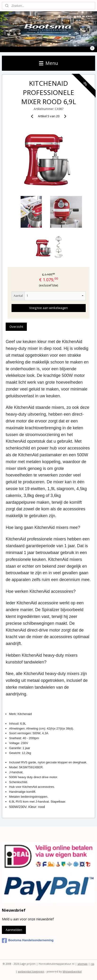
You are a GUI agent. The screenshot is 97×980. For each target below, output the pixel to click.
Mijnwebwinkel (72, 971)
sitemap (83, 964)
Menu (48, 63)
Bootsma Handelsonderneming (28, 941)
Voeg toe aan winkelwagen (48, 308)
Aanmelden (14, 930)
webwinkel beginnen (31, 971)
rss (92, 964)
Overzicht (16, 327)
